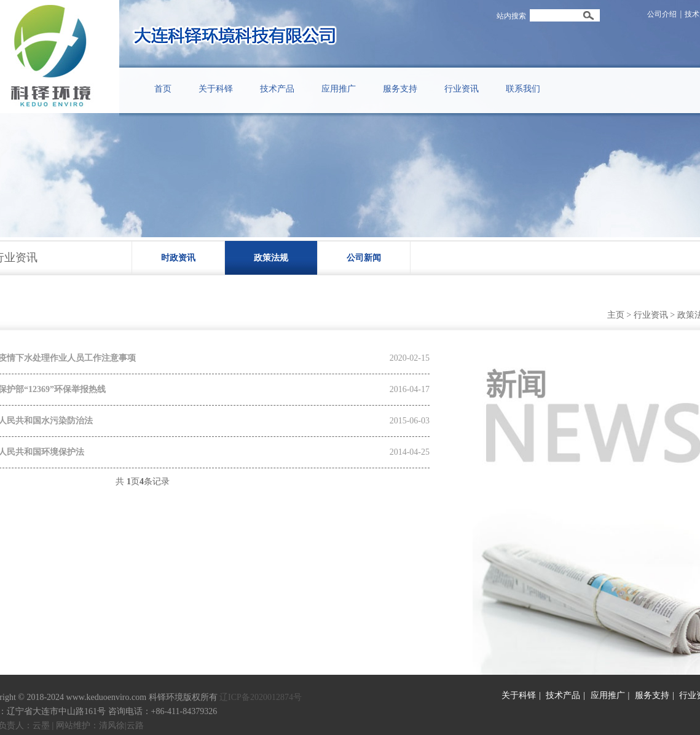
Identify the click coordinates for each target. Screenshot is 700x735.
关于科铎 (519, 695)
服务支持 (652, 695)
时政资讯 (178, 258)
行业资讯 (651, 315)
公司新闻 (364, 258)
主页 (616, 315)
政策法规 (271, 258)
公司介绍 (662, 14)
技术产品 (563, 695)
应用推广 (608, 695)
